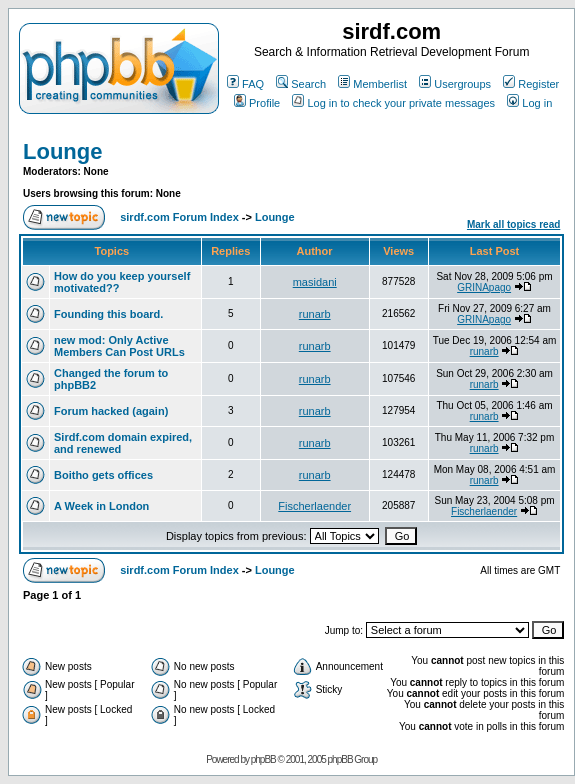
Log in (529, 103)
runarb (315, 314)
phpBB (263, 759)
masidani (315, 282)
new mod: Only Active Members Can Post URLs (119, 346)
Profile (257, 103)
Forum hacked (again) (111, 411)
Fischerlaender (314, 506)
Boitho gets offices (103, 475)
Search (301, 84)
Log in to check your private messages (393, 103)
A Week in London (101, 506)
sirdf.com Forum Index (179, 217)
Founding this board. (108, 314)
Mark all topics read (513, 224)
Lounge (62, 151)
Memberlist (372, 84)
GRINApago (484, 287)
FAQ (245, 84)
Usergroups (455, 84)
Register (531, 84)
